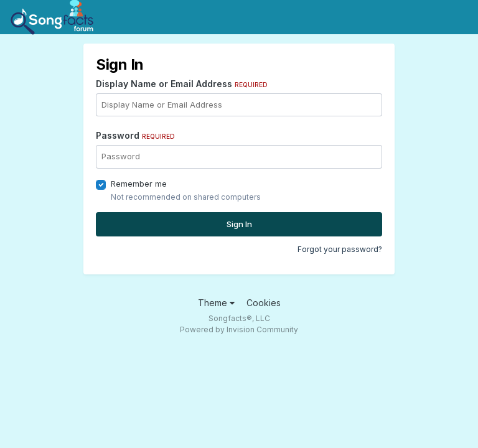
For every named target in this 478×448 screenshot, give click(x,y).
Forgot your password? (340, 249)
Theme (216, 303)
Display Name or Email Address (182, 84)
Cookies (264, 303)
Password (135, 135)
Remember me (139, 184)
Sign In (239, 224)
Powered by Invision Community (239, 329)
